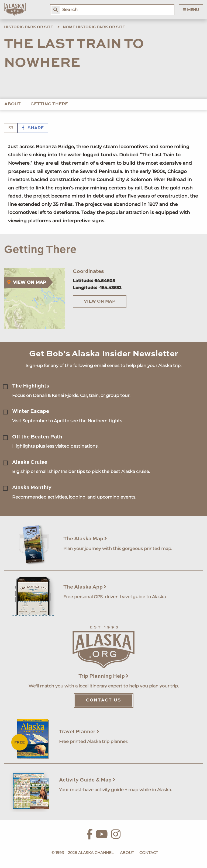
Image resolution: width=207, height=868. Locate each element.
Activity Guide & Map (87, 780)
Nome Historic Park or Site (94, 27)
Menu (191, 10)
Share (33, 128)
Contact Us (104, 700)
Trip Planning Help (103, 676)
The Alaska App (85, 587)
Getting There (49, 104)
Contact (149, 853)
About (13, 104)
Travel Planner (79, 732)
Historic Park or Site (29, 27)
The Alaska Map (85, 539)
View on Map (100, 302)
